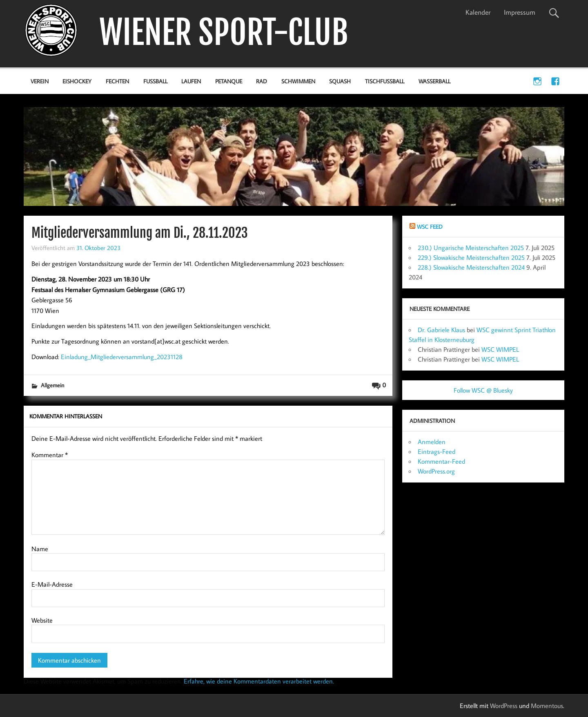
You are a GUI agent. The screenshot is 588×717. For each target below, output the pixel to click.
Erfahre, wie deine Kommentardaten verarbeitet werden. (259, 681)
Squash (340, 81)
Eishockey (77, 81)
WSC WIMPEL (500, 349)
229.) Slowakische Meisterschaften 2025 (471, 257)
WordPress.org (436, 471)
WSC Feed (430, 227)
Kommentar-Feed (441, 461)
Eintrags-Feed (437, 451)
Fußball (155, 81)
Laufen (191, 81)
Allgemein (52, 385)
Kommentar (50, 455)
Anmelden (432, 442)
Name (40, 549)
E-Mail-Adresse (52, 584)
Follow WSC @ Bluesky (483, 390)
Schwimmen (298, 81)
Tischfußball (385, 81)
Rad (262, 81)
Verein (40, 81)
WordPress (504, 706)
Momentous (547, 706)
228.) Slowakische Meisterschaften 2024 (471, 267)
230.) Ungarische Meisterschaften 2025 (471, 248)
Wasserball (434, 81)
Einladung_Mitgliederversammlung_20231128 (122, 357)
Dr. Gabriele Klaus (441, 330)
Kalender (478, 12)
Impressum (520, 12)
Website (42, 620)
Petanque (229, 81)
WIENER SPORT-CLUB (224, 32)
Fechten (117, 81)
